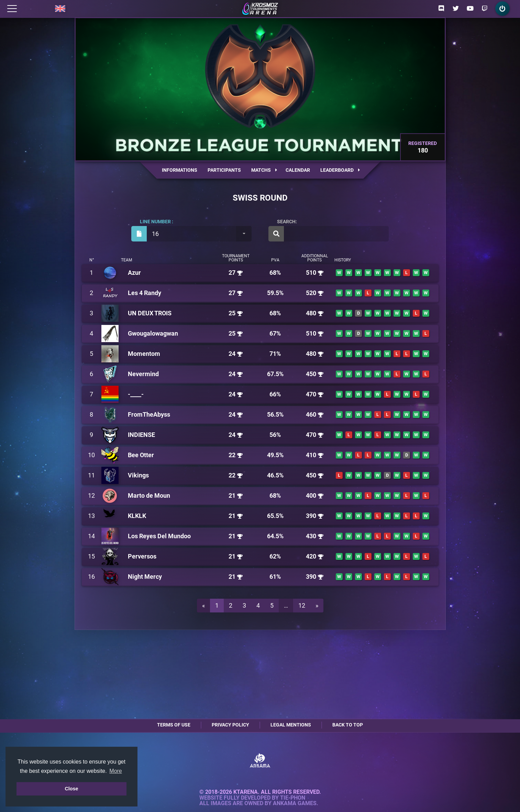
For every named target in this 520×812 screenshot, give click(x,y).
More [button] (115, 771)
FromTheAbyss (149, 414)
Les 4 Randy (145, 293)
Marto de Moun (149, 495)
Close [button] (71, 789)
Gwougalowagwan (153, 333)
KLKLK (137, 516)
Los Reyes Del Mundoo (159, 536)
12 (302, 605)
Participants (224, 170)
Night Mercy (145, 577)
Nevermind (143, 374)
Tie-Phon (293, 798)
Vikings (138, 475)
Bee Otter (141, 455)
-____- (136, 394)
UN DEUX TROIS (150, 313)
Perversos (142, 556)
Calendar (298, 170)
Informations (180, 170)
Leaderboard (340, 170)
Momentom (144, 354)
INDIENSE (141, 435)
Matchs (264, 170)
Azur (134, 273)
